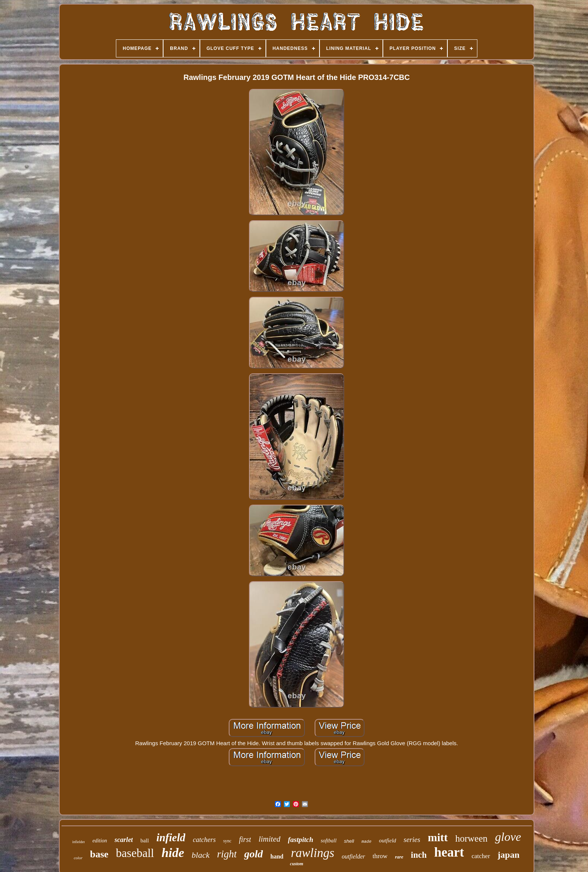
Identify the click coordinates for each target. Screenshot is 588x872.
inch (419, 855)
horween (471, 838)
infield (171, 837)
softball (328, 841)
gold (253, 854)
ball (145, 840)
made (366, 842)
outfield (388, 840)
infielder (79, 842)
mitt (438, 837)
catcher (481, 856)
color (78, 858)
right (227, 854)
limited (269, 839)
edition (100, 841)
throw (380, 856)
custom (296, 864)
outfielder (353, 856)
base (99, 854)
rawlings (313, 853)
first (245, 839)
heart (449, 852)
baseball (135, 853)
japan (509, 855)
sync (227, 841)
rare (399, 857)
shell (349, 841)
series (412, 840)
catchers (204, 840)
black (201, 855)
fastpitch (301, 840)
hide (173, 853)
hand (277, 856)
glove (508, 837)
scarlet (124, 840)
